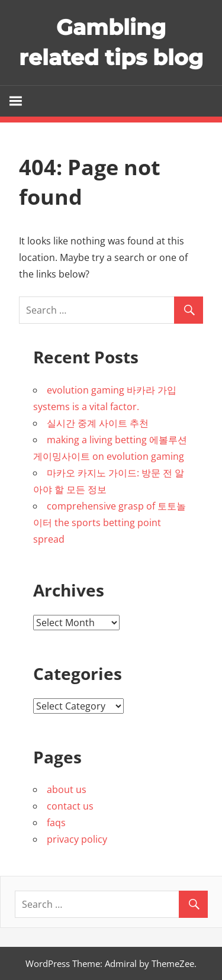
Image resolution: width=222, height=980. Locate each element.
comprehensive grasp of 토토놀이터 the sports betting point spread (110, 523)
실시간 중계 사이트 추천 (98, 423)
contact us (70, 806)
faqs (56, 823)
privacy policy (77, 839)
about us (67, 789)
